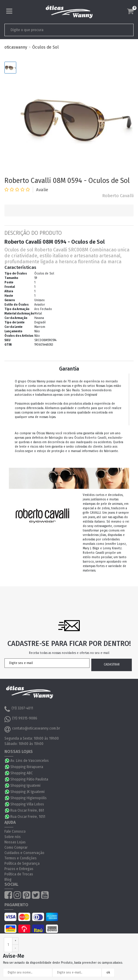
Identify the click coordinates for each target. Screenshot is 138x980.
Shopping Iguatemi (25, 786)
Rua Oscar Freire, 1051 (28, 817)
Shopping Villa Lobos (27, 804)
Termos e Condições (21, 858)
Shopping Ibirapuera (27, 767)
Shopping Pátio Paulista (29, 779)
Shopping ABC (22, 773)
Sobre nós (13, 837)
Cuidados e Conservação (24, 853)
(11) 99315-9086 (21, 719)
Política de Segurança (22, 864)
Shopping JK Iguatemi (27, 792)
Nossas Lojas (15, 842)
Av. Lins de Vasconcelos (30, 761)
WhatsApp (7, 761)
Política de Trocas (19, 874)
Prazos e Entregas (19, 869)
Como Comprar (16, 847)
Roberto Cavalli (118, 196)
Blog (8, 880)
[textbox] (56, 30)
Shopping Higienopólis (29, 798)
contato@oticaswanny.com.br (32, 729)
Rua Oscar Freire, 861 (27, 810)
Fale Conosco (15, 831)
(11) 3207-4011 (19, 709)
